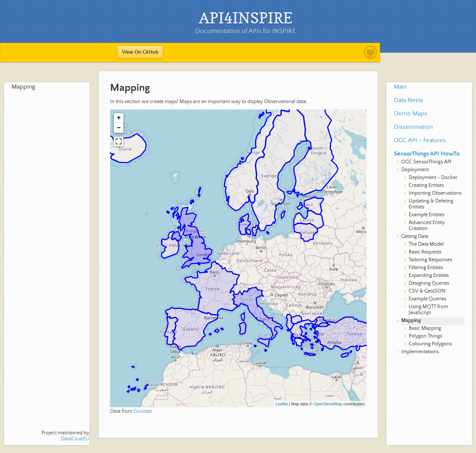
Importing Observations (435, 193)
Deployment (415, 170)
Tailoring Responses (430, 260)
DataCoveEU (75, 439)
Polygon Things (425, 336)
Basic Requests (425, 252)
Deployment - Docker (433, 178)
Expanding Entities (429, 275)
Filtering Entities (426, 268)
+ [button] (119, 118)
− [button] (119, 128)
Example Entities (427, 215)
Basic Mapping (425, 328)
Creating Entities (426, 185)
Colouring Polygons (430, 344)
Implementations (420, 352)
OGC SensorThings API (426, 162)
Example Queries (427, 299)
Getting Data (415, 236)
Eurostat (143, 411)
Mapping (23, 87)
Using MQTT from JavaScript (428, 310)
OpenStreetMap (328, 404)
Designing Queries (429, 283)
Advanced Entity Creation (427, 226)
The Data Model (426, 244)
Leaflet (282, 404)
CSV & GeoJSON (427, 291)
